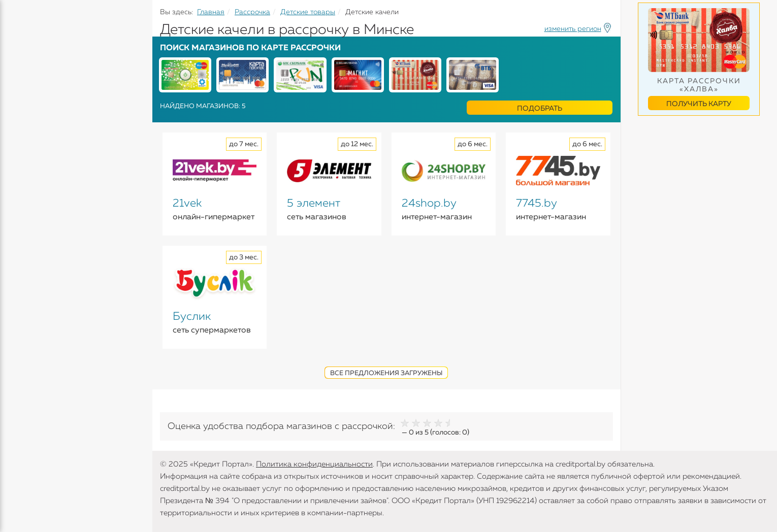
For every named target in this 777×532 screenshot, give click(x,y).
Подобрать (540, 109)
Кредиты (25, 76)
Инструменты (36, 191)
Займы (22, 152)
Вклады (23, 112)
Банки (20, 172)
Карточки (27, 132)
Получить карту (699, 104)
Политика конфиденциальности (314, 464)
